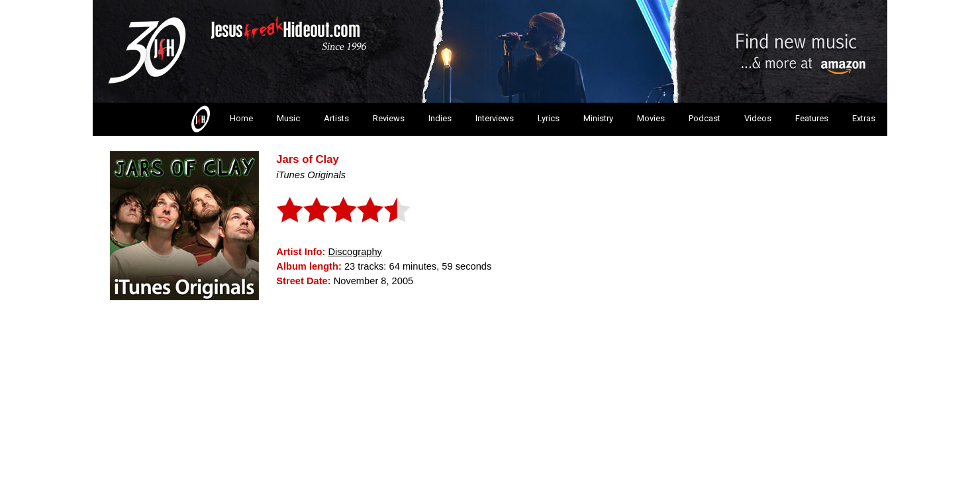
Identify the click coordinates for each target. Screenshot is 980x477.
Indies (440, 118)
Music (288, 118)
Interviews (495, 118)
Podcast (705, 118)
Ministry (598, 118)
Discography (355, 252)
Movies (651, 118)
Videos (758, 118)
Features (812, 118)
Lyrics (549, 118)
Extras (864, 118)
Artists (336, 118)
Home (221, 119)
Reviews (389, 118)
